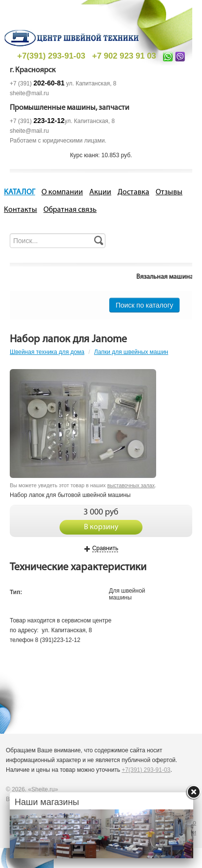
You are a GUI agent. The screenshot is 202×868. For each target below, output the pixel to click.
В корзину (101, 527)
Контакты (20, 210)
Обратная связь (70, 210)
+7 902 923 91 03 (124, 56)
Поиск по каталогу (144, 305)
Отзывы (169, 192)
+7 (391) (37, 83)
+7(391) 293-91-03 (51, 56)
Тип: (16, 592)
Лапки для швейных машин (131, 352)
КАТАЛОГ (20, 192)
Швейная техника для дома (47, 352)
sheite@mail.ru (29, 93)
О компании (62, 192)
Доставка (133, 192)
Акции (100, 192)
